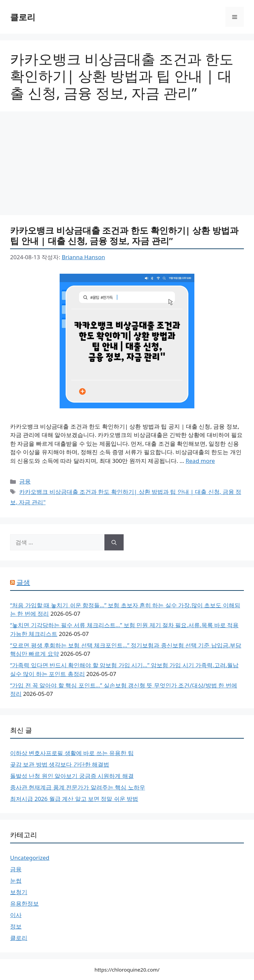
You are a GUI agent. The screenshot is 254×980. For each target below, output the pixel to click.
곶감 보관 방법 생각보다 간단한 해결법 (60, 764)
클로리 (23, 17)
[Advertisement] (127, 165)
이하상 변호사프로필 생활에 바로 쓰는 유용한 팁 (72, 753)
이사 (16, 915)
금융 (25, 481)
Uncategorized (30, 858)
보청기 (19, 892)
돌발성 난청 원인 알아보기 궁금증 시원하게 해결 (72, 776)
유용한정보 (24, 903)
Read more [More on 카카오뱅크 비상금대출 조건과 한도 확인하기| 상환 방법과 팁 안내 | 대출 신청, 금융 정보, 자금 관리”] (200, 461)
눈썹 (16, 881)
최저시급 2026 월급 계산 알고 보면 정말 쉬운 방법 (74, 799)
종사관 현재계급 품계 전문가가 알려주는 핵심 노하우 (78, 787)
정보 (16, 926)
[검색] (114, 542)
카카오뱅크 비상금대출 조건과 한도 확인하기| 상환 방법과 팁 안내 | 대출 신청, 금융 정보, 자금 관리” (124, 235)
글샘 (23, 582)
